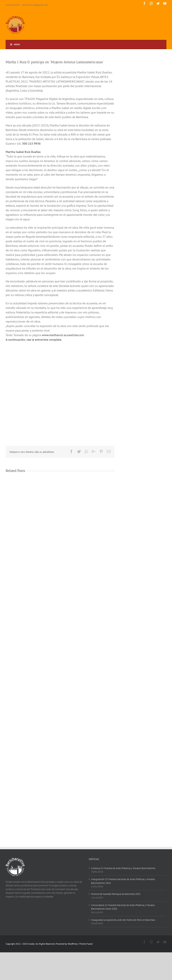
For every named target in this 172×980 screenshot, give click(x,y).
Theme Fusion (86, 944)
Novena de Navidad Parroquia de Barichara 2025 (116, 894)
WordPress (73, 944)
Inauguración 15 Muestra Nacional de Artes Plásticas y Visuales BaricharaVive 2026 (123, 881)
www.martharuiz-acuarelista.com (63, 335)
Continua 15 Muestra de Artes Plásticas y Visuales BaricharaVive (123, 868)
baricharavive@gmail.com (35, 5)
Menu (15, 44)
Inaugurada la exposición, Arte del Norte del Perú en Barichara (123, 920)
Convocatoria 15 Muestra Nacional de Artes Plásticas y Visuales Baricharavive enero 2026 (123, 907)
